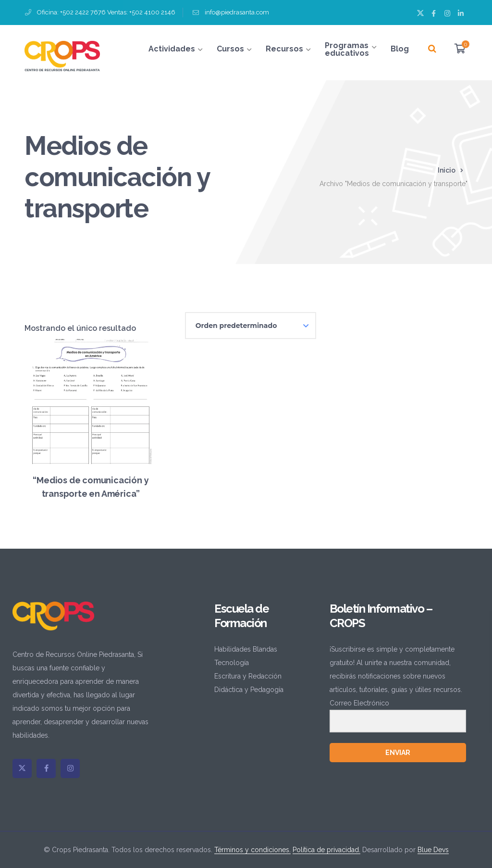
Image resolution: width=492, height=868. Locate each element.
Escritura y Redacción (248, 676)
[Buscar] (432, 49)
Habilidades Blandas (246, 649)
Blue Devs (433, 850)
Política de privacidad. (326, 850)
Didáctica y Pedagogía (249, 690)
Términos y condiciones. (252, 850)
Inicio (447, 170)
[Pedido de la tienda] (251, 326)
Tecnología (232, 663)
